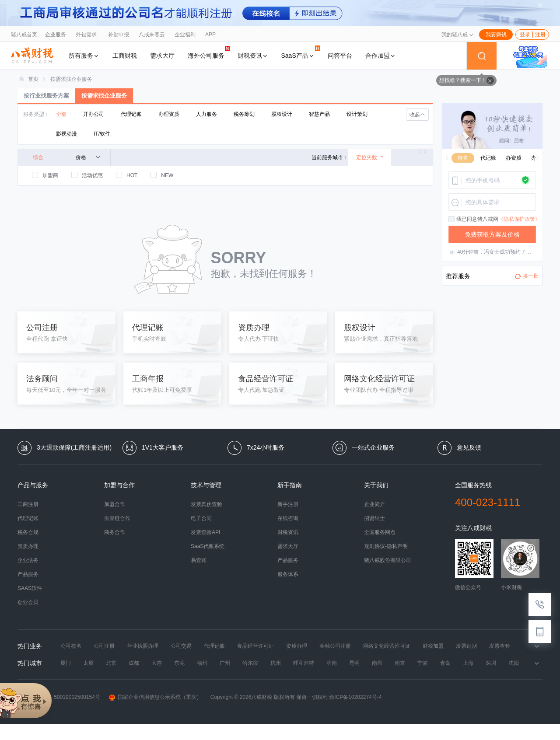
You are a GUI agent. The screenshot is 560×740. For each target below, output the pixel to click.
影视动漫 (66, 134)
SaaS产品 (301, 52)
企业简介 (374, 504)
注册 (540, 35)
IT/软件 (102, 134)
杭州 (276, 663)
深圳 (491, 663)
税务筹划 (244, 114)
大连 (157, 663)
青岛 (445, 663)
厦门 (66, 663)
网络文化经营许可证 (387, 646)
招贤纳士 (374, 518)
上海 (468, 663)
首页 (33, 79)
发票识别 (466, 646)
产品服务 (28, 574)
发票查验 (500, 646)
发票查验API (205, 532)
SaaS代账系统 (208, 546)
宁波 (423, 663)
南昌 (377, 663)
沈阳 (514, 663)
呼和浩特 (304, 663)
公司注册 (104, 646)
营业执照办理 (143, 646)
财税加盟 (433, 646)
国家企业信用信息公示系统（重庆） (155, 697)
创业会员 (28, 602)
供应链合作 (117, 518)
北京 (111, 663)
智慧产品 (319, 114)
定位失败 (370, 157)
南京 (400, 663)
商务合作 (115, 532)
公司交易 (181, 646)
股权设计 (282, 114)
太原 (88, 663)
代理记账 (131, 114)
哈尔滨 (250, 663)
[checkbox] (452, 220)
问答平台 (340, 56)
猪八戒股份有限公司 (388, 560)
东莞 (179, 663)
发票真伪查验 (206, 504)
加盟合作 (115, 504)
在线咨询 (288, 518)
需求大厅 (162, 56)
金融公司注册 (335, 646)
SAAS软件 (30, 588)
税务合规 (28, 532)
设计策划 (357, 114)
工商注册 (28, 504)
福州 (202, 663)
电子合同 (201, 518)
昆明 (354, 663)
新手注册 (288, 504)
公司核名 (71, 646)
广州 (225, 663)
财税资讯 (253, 56)
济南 (332, 663)
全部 (61, 114)
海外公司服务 (209, 52)
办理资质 (169, 114)
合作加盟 (381, 56)
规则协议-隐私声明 (386, 546)
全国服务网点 (380, 532)
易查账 (199, 560)
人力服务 (206, 114)
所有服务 (84, 56)
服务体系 (288, 574)
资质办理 (28, 546)
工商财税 (125, 56)
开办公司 (94, 114)
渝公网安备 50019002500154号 (59, 697)
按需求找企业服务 (71, 79)
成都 (134, 663)
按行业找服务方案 (46, 96)
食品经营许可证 (255, 646)
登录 (525, 35)
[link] (33, 79)
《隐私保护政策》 (519, 219)
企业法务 (28, 560)
